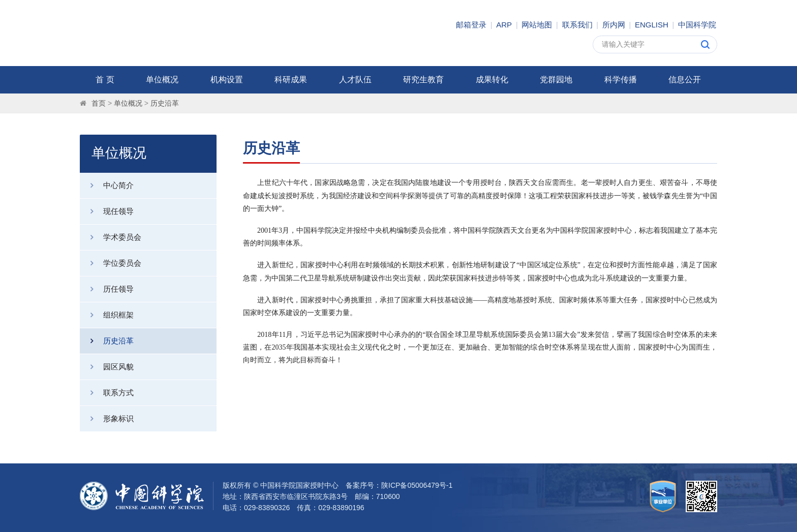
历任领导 (107, 289)
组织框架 (107, 315)
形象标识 (107, 419)
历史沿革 (165, 103)
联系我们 (577, 25)
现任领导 (107, 211)
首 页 (105, 80)
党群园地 (556, 80)
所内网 (614, 25)
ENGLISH (652, 25)
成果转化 (492, 80)
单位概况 (162, 80)
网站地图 (537, 25)
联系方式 (107, 393)
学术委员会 (111, 237)
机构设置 (227, 80)
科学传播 (621, 80)
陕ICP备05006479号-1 (417, 485)
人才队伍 (355, 80)
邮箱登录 (471, 25)
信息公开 (685, 80)
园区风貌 (107, 367)
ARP (504, 25)
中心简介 (107, 185)
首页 (99, 103)
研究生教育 (423, 80)
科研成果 (291, 80)
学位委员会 (111, 263)
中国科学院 (697, 25)
